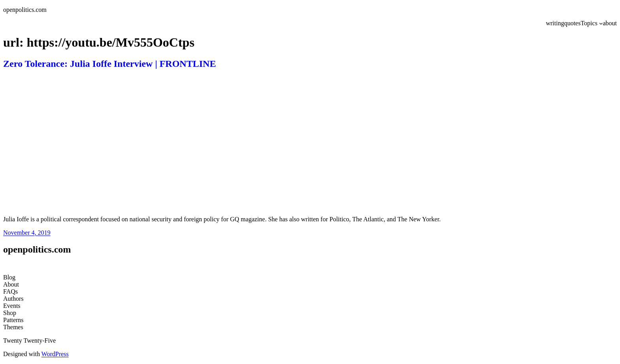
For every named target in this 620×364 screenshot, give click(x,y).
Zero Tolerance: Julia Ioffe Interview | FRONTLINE (110, 64)
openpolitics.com (25, 10)
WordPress (55, 354)
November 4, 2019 (27, 233)
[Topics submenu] (601, 23)
